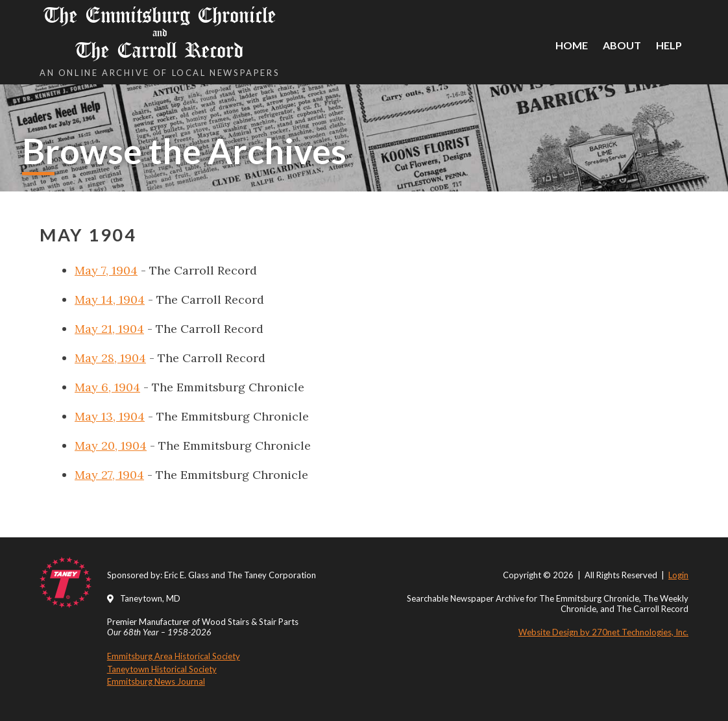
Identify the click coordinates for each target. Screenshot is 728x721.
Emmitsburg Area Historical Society (174, 656)
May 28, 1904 (110, 358)
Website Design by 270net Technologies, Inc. (603, 632)
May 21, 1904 (109, 329)
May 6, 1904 (107, 387)
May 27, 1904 (109, 475)
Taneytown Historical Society (162, 669)
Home (572, 45)
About (622, 45)
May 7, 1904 (106, 270)
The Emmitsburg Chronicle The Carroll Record (160, 33)
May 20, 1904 (111, 446)
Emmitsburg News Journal (156, 681)
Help (669, 45)
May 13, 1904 (110, 416)
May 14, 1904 (110, 299)
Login (678, 575)
